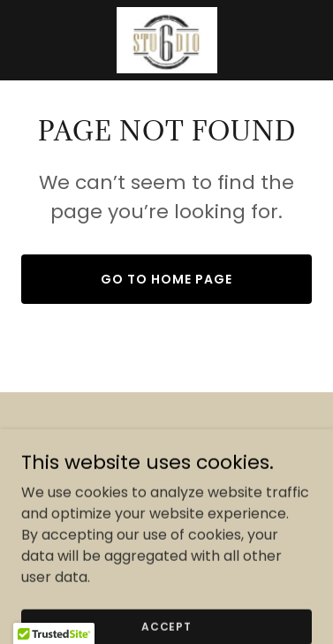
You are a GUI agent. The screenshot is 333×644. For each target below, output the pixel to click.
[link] (166, 40)
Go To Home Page (166, 279)
